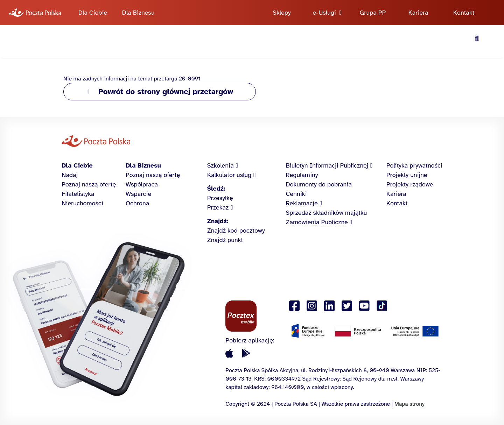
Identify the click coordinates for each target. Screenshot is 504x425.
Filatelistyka (78, 194)
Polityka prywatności (414, 165)
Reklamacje (302, 203)
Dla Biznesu (138, 13)
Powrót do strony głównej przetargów (166, 91)
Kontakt (464, 13)
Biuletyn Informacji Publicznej (327, 165)
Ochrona (137, 203)
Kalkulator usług (229, 175)
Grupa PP (373, 13)
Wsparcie (138, 194)
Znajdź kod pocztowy (236, 231)
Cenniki (296, 194)
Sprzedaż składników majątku (327, 213)
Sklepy (282, 13)
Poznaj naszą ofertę (89, 184)
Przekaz (218, 207)
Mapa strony (409, 404)
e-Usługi (324, 13)
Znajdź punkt (225, 240)
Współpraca (142, 184)
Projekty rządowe (410, 184)
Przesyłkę (220, 198)
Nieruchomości (82, 203)
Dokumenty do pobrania (319, 184)
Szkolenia (220, 165)
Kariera (418, 13)
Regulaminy (302, 175)
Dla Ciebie (93, 13)
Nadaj (70, 175)
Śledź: (216, 189)
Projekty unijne (407, 175)
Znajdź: (218, 221)
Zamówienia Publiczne (317, 222)
